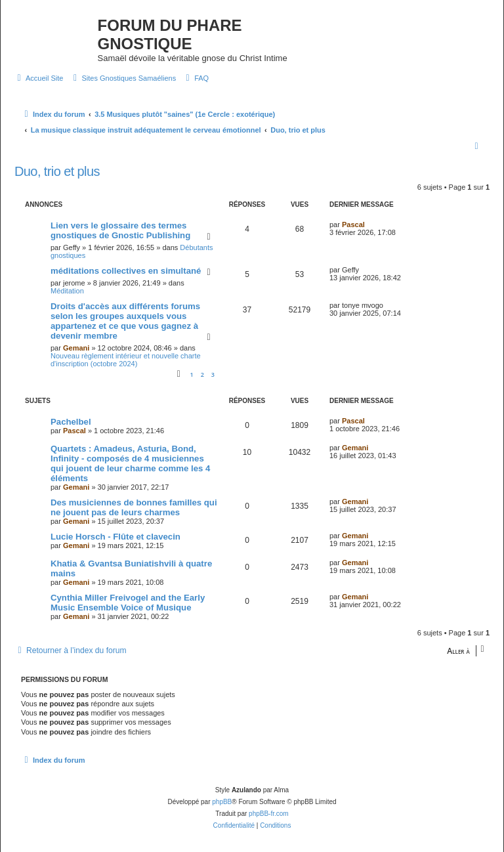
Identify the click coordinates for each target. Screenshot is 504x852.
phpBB (222, 802)
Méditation (67, 291)
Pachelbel (71, 422)
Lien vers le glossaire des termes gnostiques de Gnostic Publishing (120, 230)
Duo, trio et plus (57, 171)
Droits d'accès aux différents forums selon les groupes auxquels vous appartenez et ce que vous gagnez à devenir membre (125, 321)
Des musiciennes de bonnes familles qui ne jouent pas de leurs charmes (134, 507)
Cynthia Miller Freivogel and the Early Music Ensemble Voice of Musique (128, 603)
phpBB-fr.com (269, 814)
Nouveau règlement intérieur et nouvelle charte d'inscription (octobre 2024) (126, 360)
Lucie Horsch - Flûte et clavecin (115, 537)
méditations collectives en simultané (126, 271)
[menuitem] (38, 78)
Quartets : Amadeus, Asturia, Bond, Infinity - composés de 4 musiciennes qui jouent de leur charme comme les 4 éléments (130, 463)
